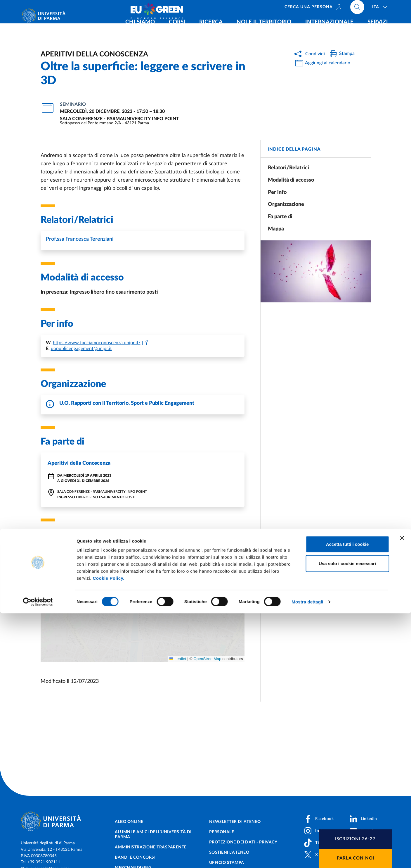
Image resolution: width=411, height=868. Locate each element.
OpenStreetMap (207, 659)
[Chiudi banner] (402, 793)
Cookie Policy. (108, 833)
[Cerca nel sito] (357, 9)
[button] (48, 553)
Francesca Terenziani (80, 239)
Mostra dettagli (307, 856)
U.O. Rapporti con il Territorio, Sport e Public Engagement (127, 403)
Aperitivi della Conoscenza (79, 463)
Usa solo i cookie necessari (347, 818)
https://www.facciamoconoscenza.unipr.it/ (97, 342)
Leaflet (178, 659)
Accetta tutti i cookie (347, 799)
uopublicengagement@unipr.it (81, 349)
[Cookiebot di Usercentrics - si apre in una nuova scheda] (38, 857)
